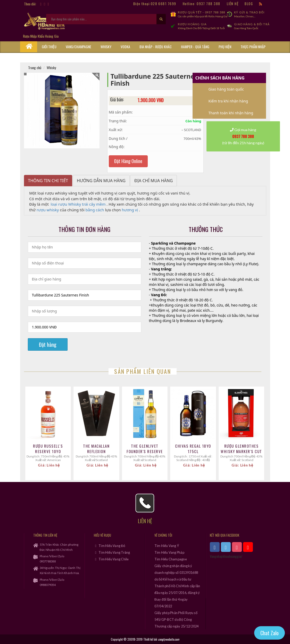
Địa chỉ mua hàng (154, 181)
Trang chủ (35, 67)
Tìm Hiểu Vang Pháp (169, 552)
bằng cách (95, 210)
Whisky (106, 47)
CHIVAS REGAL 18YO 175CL (193, 449)
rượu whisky (48, 210)
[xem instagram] (237, 547)
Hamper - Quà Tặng (195, 47)
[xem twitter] (226, 547)
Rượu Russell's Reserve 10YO (48, 449)
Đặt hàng (48, 344)
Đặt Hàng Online (128, 161)
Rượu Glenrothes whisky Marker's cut (241, 449)
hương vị (130, 210)
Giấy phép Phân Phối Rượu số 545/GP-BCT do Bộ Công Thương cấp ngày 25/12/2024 (177, 619)
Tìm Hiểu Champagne (171, 559)
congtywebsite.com (169, 639)
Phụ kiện (225, 47)
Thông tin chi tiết (48, 181)
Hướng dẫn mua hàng (101, 181)
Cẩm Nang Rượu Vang (57, 57)
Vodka (125, 47)
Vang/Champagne (78, 47)
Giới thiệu (49, 47)
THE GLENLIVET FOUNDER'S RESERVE (145, 449)
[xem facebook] (215, 547)
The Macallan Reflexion (96, 449)
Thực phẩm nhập (253, 47)
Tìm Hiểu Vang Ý (167, 546)
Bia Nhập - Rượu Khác (156, 47)
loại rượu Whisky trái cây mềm (78, 204)
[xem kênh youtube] (248, 547)
